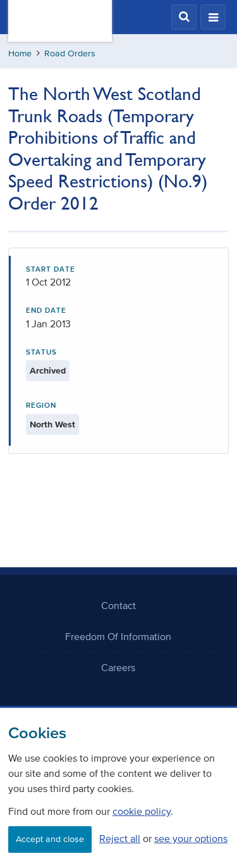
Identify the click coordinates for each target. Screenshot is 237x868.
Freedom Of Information (118, 636)
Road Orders (70, 53)
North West (52, 425)
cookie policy (142, 811)
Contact (118, 605)
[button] (184, 17)
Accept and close (50, 839)
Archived (48, 371)
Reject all (120, 838)
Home (20, 53)
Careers (118, 667)
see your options (191, 838)
